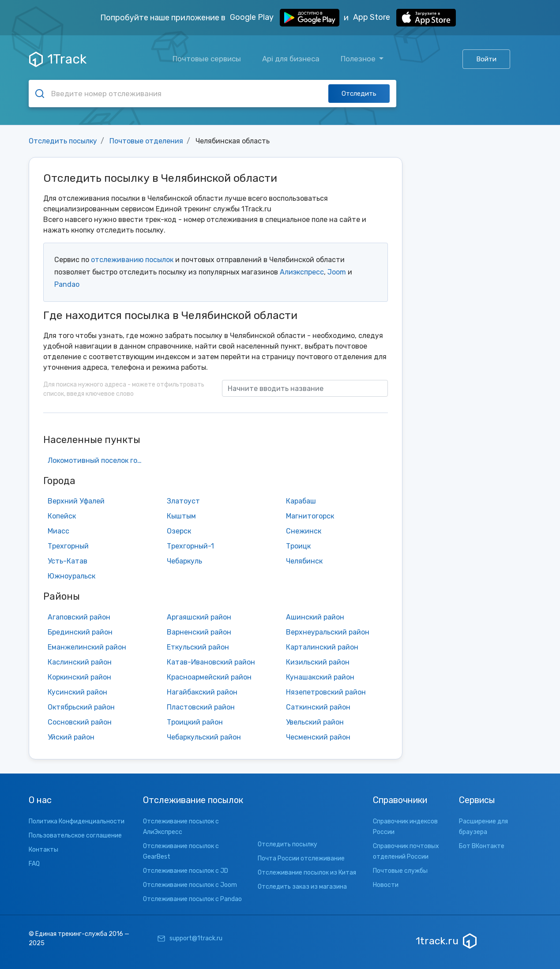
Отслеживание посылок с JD (186, 871)
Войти (486, 59)
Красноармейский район (209, 677)
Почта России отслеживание (301, 858)
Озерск (179, 531)
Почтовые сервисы (207, 59)
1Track (58, 59)
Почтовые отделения (146, 141)
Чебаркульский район (204, 737)
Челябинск (304, 561)
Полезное (359, 59)
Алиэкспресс (302, 272)
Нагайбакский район (202, 692)
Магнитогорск (310, 516)
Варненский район (199, 632)
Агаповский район (79, 617)
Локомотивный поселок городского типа (98, 460)
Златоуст (183, 501)
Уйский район (71, 737)
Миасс (58, 531)
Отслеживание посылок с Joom (190, 885)
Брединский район (80, 632)
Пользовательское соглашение (75, 836)
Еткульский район (198, 647)
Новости (386, 885)
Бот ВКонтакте (482, 846)
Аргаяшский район (199, 617)
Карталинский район (322, 647)
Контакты (43, 850)
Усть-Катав (68, 561)
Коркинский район (79, 677)
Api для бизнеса (291, 59)
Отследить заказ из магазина (302, 887)
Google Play (285, 18)
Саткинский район (318, 707)
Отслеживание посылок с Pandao (192, 899)
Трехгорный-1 (190, 546)
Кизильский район (318, 662)
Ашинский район (315, 617)
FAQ (34, 864)
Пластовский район (201, 707)
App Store (404, 18)
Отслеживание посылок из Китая (307, 873)
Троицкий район (195, 722)
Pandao (67, 284)
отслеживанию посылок (132, 260)
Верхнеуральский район (328, 632)
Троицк (298, 546)
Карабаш (301, 501)
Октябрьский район (81, 707)
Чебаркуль (184, 561)
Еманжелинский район (87, 647)
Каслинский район (80, 662)
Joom (337, 272)
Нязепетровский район (326, 692)
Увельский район (315, 722)
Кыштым (181, 516)
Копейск (62, 516)
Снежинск (304, 531)
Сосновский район (80, 722)
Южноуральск (71, 576)
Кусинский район (77, 692)
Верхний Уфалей (76, 501)
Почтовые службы (400, 871)
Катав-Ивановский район (211, 662)
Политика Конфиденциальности (77, 821)
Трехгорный (68, 546)
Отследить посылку (63, 141)
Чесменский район (318, 737)
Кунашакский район (320, 677)
